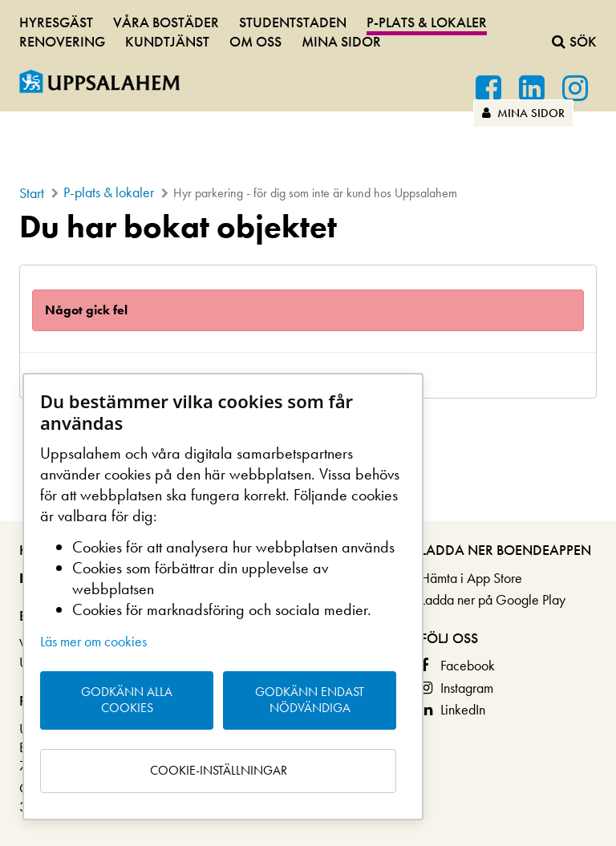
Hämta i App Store (471, 578)
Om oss (255, 41)
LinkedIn (463, 709)
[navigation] (308, 30)
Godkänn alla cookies (127, 700)
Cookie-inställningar (219, 770)
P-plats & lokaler (427, 22)
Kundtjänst (167, 41)
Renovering (62, 41)
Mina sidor (523, 113)
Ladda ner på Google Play (493, 599)
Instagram (467, 688)
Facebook (468, 665)
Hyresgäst (56, 22)
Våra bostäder (166, 22)
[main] (308, 304)
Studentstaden (293, 22)
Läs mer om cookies (93, 641)
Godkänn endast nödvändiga (310, 700)
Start (32, 193)
